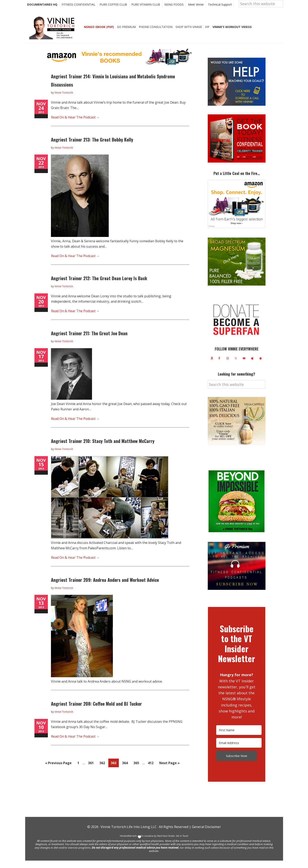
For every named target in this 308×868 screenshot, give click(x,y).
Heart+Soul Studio (165, 843)
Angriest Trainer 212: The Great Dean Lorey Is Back (99, 286)
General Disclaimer (206, 834)
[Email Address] (239, 750)
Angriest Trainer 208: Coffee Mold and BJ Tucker (96, 711)
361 (92, 770)
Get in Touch (182, 843)
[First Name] (239, 737)
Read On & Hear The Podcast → (75, 125)
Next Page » (169, 771)
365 (137, 770)
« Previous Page (58, 771)
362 (103, 770)
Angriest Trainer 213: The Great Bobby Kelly (92, 147)
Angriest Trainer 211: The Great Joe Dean (89, 341)
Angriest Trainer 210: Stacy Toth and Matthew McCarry (103, 448)
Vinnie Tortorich (53, 35)
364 (126, 770)
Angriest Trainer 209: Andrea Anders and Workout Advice (105, 587)
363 (115, 770)
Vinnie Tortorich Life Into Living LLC (129, 834)
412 (152, 770)
